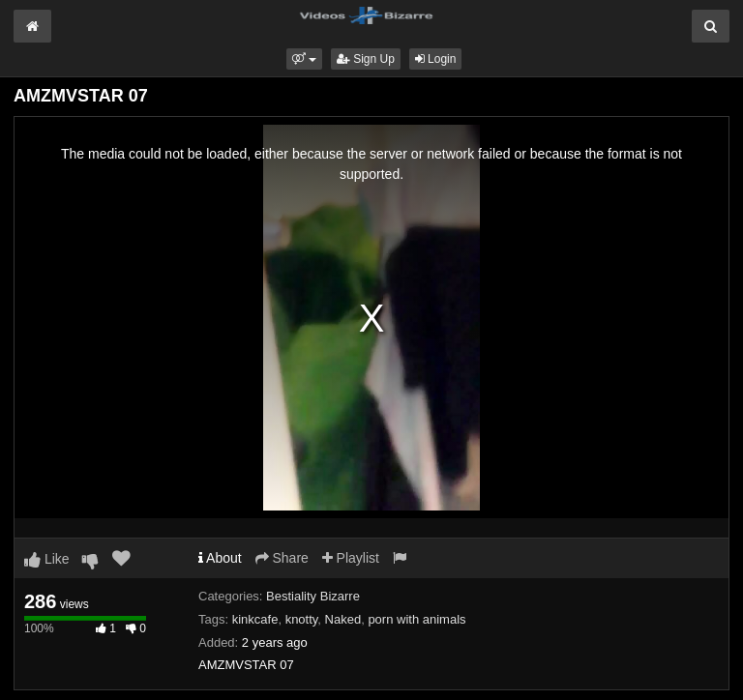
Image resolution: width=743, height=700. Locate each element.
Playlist (351, 558)
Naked (343, 619)
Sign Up (366, 59)
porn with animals (416, 619)
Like (47, 559)
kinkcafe (255, 619)
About (220, 558)
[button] (304, 59)
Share (282, 558)
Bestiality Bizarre (313, 596)
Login (436, 59)
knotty (302, 619)
